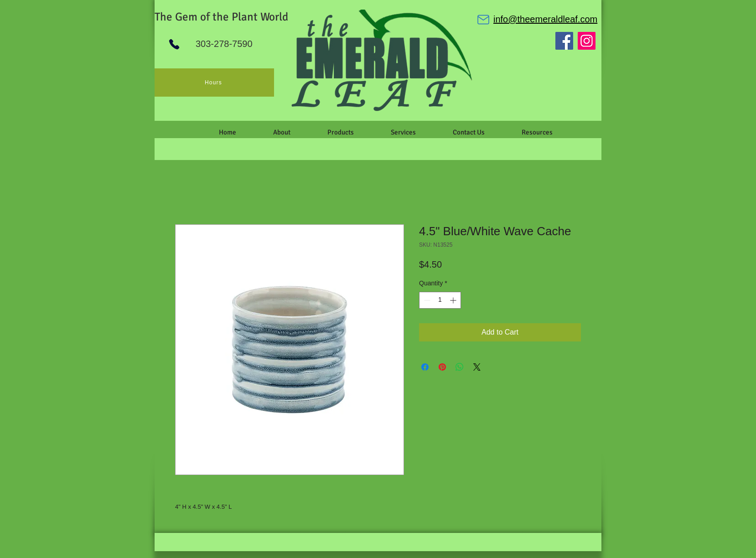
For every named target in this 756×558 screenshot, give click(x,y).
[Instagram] (587, 41)
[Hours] (214, 83)
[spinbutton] (440, 300)
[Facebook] (564, 41)
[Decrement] (426, 300)
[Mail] (483, 20)
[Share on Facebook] (425, 367)
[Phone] (174, 44)
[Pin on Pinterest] (442, 367)
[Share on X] (477, 367)
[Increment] (454, 300)
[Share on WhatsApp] (460, 367)
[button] (282, 132)
